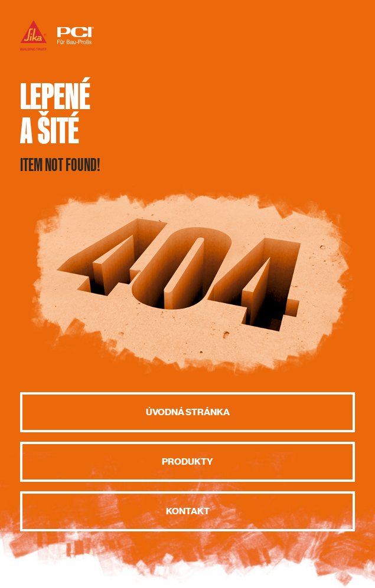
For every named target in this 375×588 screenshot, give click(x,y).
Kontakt (188, 511)
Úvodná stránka (188, 412)
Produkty (187, 462)
